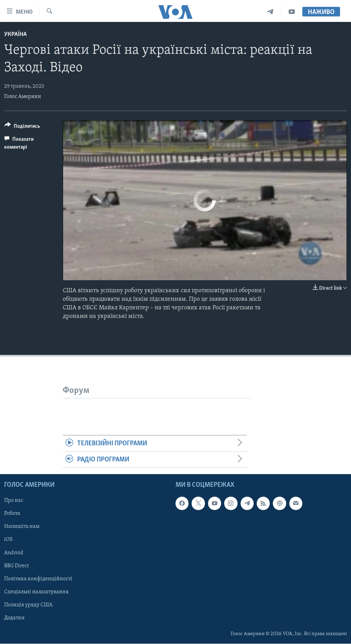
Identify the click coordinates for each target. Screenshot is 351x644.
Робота (12, 514)
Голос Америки (23, 97)
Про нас (14, 501)
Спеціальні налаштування (36, 592)
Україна (15, 34)
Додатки (14, 618)
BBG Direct (16, 566)
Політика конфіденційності (38, 579)
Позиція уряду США (28, 605)
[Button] (22, 127)
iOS (8, 540)
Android (14, 553)
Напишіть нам (22, 527)
